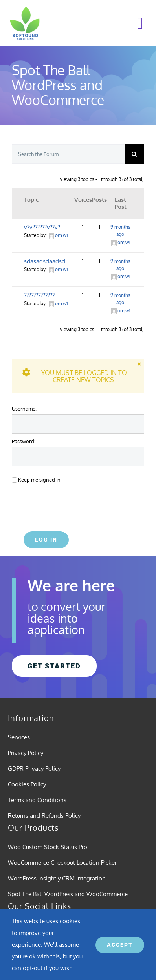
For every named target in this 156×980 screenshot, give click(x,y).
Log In (46, 540)
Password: (24, 441)
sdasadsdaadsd (45, 261)
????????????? (39, 295)
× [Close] (139, 364)
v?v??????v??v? (42, 227)
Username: (24, 408)
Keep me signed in (39, 479)
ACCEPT (120, 945)
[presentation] (66, 505)
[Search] (134, 154)
